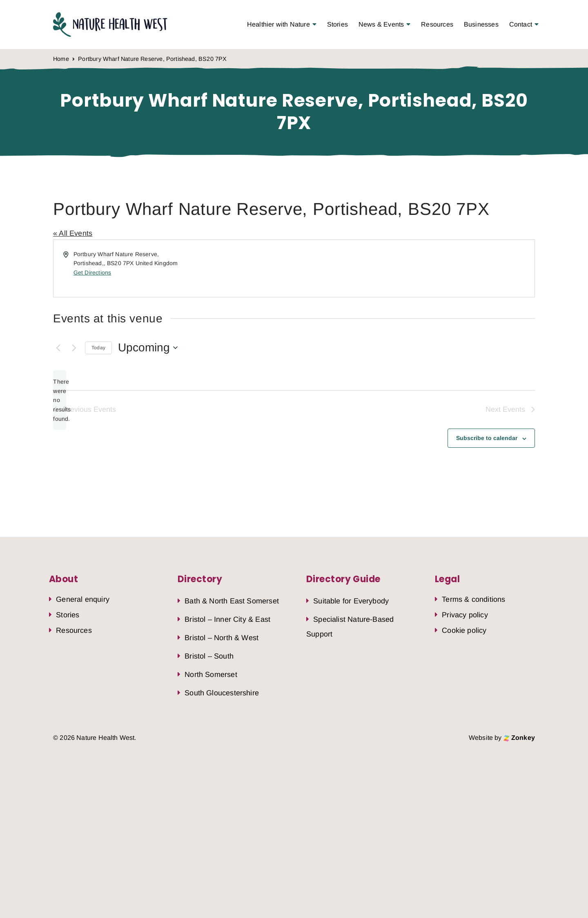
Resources (437, 24)
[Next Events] (74, 348)
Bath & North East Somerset (232, 601)
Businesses (481, 24)
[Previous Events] (58, 348)
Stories (337, 24)
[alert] (60, 400)
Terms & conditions (473, 599)
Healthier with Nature (278, 24)
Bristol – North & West (222, 638)
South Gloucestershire (222, 693)
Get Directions (92, 272)
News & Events (381, 24)
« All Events (73, 233)
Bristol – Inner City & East (227, 619)
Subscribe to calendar (487, 438)
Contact (521, 24)
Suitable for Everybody (351, 601)
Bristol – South (209, 656)
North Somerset (211, 675)
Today (98, 348)
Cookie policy (464, 630)
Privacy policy (465, 615)
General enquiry (83, 599)
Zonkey (519, 738)
